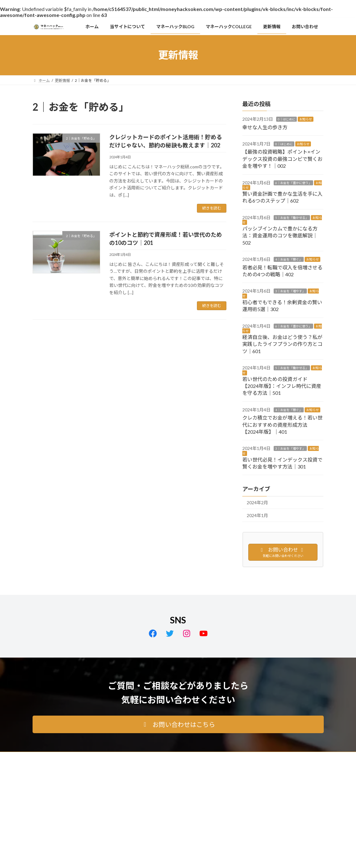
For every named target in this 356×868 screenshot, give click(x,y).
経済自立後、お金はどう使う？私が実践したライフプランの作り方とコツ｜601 (282, 344)
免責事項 (131, 757)
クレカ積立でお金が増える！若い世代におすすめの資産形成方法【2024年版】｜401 (282, 425)
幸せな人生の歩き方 (265, 127)
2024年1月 (257, 515)
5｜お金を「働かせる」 (292, 217)
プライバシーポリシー (57, 757)
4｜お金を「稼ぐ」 (289, 259)
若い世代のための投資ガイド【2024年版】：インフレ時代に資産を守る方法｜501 (282, 386)
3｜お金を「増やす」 (290, 291)
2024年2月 (257, 503)
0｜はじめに (286, 119)
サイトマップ (100, 757)
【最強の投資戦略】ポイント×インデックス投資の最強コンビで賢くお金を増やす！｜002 (282, 159)
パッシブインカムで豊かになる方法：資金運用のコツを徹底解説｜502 (280, 236)
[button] (178, 724)
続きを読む (212, 208)
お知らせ (306, 119)
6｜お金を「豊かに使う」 (293, 183)
